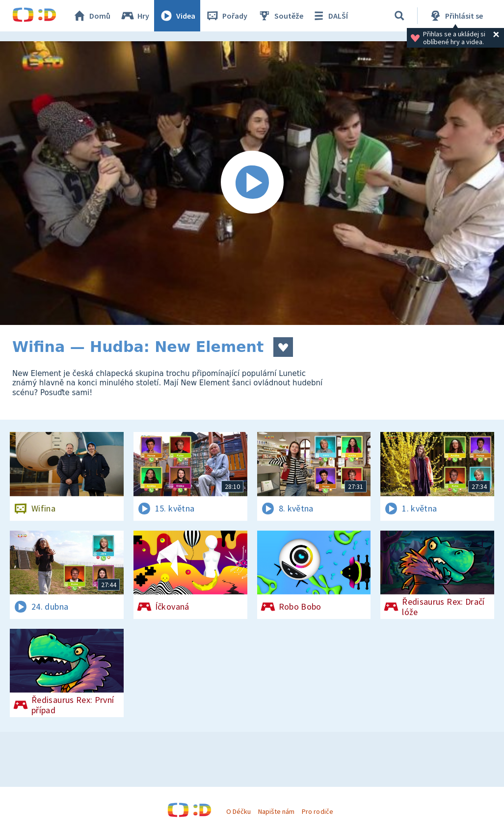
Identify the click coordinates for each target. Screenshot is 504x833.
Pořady (226, 16)
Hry (135, 16)
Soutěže (280, 16)
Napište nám (276, 811)
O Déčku (239, 811)
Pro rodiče (317, 811)
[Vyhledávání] (399, 16)
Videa (177, 16)
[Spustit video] (252, 183)
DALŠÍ (330, 16)
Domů (91, 16)
